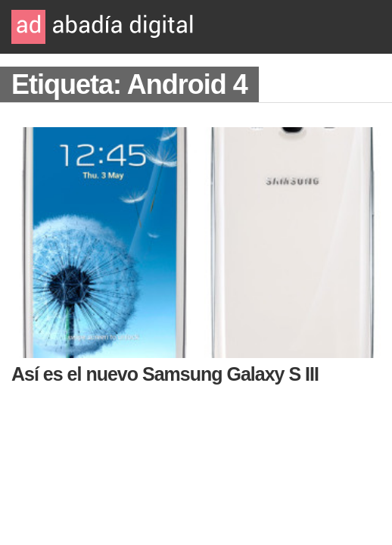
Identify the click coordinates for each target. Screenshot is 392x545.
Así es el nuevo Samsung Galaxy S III (165, 374)
